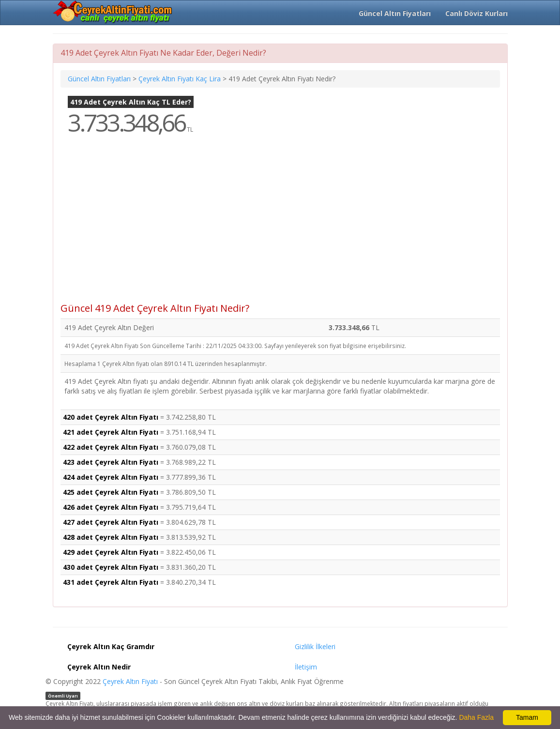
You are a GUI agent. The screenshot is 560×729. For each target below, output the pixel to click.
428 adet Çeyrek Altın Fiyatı (111, 537)
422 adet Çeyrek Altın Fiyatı (111, 447)
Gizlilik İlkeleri (315, 646)
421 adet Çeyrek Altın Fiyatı (111, 432)
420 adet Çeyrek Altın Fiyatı (111, 417)
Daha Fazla (476, 717)
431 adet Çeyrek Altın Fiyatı (111, 582)
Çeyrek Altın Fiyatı (130, 681)
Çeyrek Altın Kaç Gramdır (111, 646)
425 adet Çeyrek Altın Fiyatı (111, 492)
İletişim (306, 667)
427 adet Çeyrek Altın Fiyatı (111, 522)
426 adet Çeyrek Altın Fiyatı (111, 507)
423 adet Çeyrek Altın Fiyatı (111, 462)
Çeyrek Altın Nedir (99, 667)
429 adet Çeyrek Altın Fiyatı (111, 552)
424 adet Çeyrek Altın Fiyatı (111, 477)
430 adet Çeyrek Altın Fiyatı (111, 567)
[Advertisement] (280, 226)
